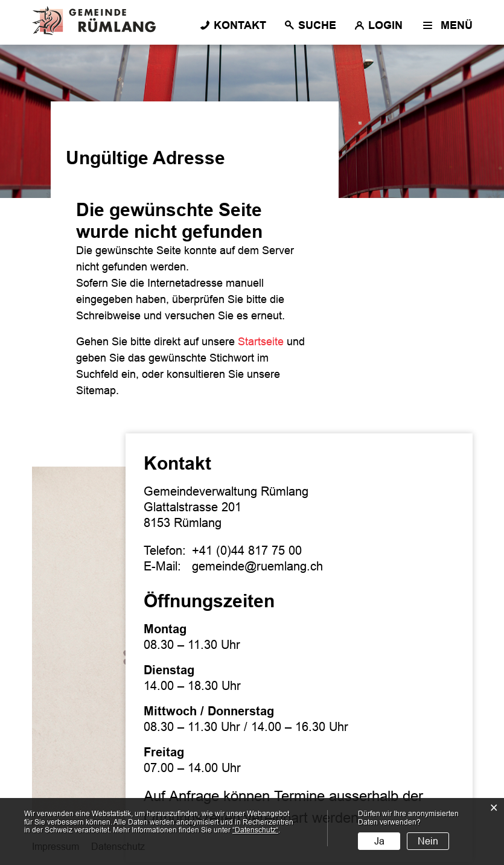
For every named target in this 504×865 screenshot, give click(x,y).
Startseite (261, 342)
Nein (428, 841)
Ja (379, 841)
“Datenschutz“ (255, 830)
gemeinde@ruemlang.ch (257, 566)
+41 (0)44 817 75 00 (247, 551)
